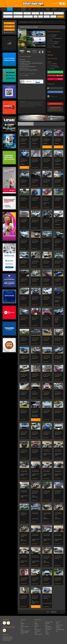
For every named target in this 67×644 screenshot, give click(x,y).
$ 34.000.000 (46, 147)
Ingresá (9, 23)
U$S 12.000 (57, 266)
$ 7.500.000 (35, 266)
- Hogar (57, 623)
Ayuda (22, 628)
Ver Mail (52, 69)
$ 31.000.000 (58, 344)
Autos (35, 622)
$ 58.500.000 (35, 500)
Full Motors (34, 144)
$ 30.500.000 (35, 438)
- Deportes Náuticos (48, 628)
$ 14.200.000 (46, 344)
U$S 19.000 (23, 522)
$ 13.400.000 (46, 266)
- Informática (58, 622)
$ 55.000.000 (58, 285)
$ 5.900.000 (35, 228)
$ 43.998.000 (46, 458)
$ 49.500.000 (24, 458)
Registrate (9, 26)
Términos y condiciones (25, 627)
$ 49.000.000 (24, 167)
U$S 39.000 (23, 285)
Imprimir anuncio (52, 96)
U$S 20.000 (57, 362)
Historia (22, 630)
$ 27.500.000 (35, 207)
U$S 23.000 (46, 167)
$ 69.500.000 (35, 185)
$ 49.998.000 (58, 458)
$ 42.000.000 (58, 147)
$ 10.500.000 (23, 607)
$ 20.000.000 (24, 228)
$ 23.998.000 (35, 566)
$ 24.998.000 (46, 544)
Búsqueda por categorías (25, 631)
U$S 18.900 (46, 362)
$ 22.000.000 (35, 167)
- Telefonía (47, 633)
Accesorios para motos (49, 622)
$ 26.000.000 (35, 584)
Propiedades (47, 623)
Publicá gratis (9, 30)
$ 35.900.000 (24, 380)
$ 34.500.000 (46, 607)
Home (22, 622)
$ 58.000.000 (35, 420)
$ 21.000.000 (58, 185)
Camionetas (32, 22)
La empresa (22, 623)
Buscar (60, 17)
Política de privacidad (24, 633)
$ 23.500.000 (24, 185)
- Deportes (57, 627)
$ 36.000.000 (24, 326)
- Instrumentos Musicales (60, 630)
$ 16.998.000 (23, 500)
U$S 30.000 (35, 285)
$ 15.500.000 (58, 420)
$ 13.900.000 (35, 362)
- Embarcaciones (48, 627)
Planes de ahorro (37, 631)
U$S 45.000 (57, 305)
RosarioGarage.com (24, 22)
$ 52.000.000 (46, 420)
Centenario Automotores (35, 416)
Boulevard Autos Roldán (47, 454)
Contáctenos (23, 634)
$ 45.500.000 (46, 522)
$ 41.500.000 (35, 344)
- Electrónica (47, 634)
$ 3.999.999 (35, 326)
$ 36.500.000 (58, 207)
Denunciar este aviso (55, 104)
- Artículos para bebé (59, 625)
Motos (35, 628)
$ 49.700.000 (46, 326)
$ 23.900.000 (46, 207)
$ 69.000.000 (46, 584)
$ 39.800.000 (35, 305)
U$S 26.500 (46, 380)
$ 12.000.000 (23, 344)
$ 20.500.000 (35, 147)
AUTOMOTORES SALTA (35, 602)
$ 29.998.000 (24, 479)
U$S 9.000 (46, 185)
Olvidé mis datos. (9, 32)
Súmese (22, 625)
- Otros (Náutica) (48, 630)
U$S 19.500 (46, 305)
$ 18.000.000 (58, 566)
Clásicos (36, 633)
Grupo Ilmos (57, 224)
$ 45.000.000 (24, 266)
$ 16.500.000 (35, 248)
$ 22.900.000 (35, 607)
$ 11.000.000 (35, 398)
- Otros (57, 631)
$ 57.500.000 (23, 147)
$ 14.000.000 (46, 398)
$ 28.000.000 (24, 305)
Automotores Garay (46, 203)
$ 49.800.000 (24, 544)
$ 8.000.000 (46, 285)
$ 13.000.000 (23, 362)
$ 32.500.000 (46, 248)
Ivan (56, 245)
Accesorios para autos (38, 634)
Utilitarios (36, 623)
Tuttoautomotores (47, 603)
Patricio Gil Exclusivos (57, 301)
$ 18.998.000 (23, 566)
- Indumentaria (58, 628)
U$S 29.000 (46, 438)
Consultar (34, 522)
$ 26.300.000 (46, 228)
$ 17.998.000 (35, 544)
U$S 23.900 (23, 420)
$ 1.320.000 (23, 398)
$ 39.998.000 (46, 479)
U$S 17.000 (23, 248)
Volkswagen (39, 22)
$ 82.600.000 (58, 228)
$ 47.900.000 (46, 566)
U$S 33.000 (57, 326)
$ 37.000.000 (35, 380)
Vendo (45, 144)
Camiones (36, 627)
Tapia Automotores (35, 496)
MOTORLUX (23, 144)
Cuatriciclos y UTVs (38, 630)
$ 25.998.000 (35, 479)
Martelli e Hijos (35, 519)
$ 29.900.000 (58, 167)
